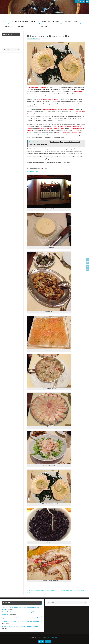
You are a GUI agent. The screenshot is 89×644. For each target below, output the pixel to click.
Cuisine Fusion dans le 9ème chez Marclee (73, 591)
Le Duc (29, 166)
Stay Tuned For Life (33, 172)
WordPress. (55, 638)
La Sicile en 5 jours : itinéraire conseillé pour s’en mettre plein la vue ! (20, 626)
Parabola (48, 638)
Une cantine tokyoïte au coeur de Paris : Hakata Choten (41, 592)
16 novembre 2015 (33, 39)
